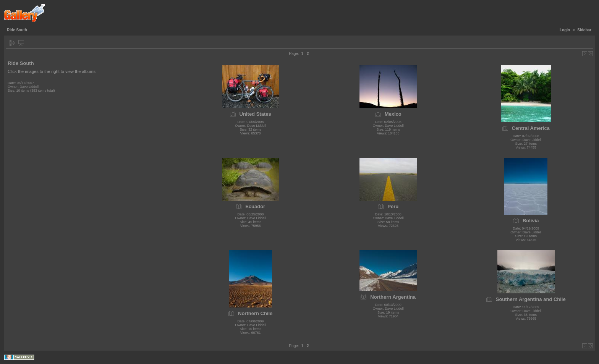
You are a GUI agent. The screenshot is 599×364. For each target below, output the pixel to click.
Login (565, 30)
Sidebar (584, 30)
